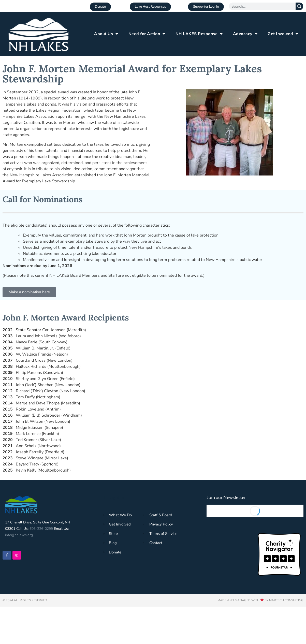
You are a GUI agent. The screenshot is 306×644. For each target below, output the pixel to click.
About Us (106, 34)
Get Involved (283, 34)
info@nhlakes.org (19, 535)
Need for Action (147, 34)
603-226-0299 (41, 529)
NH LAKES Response (199, 34)
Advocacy (245, 34)
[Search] (299, 6)
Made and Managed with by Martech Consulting (260, 600)
